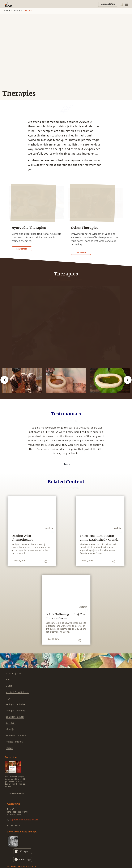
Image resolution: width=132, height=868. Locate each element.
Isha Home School (15, 717)
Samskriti (11, 723)
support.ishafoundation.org (24, 820)
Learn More (22, 249)
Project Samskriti (14, 742)
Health (17, 11)
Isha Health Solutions (17, 736)
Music (9, 686)
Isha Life (10, 729)
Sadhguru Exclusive (15, 704)
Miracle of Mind (14, 674)
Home (7, 11)
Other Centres (14, 826)
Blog (8, 680)
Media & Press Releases (17, 692)
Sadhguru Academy (15, 711)
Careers (9, 748)
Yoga (8, 698)
